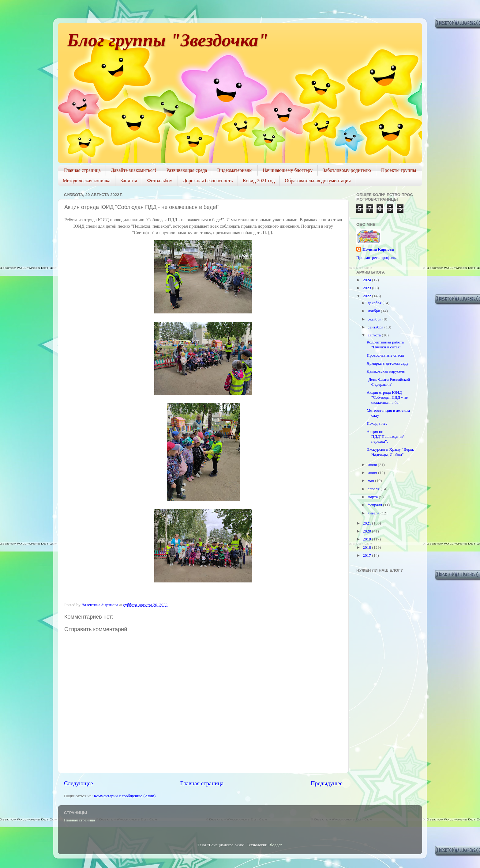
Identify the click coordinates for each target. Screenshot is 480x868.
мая (371, 481)
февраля (375, 505)
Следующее (79, 783)
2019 (367, 539)
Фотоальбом (160, 181)
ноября (374, 311)
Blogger (275, 845)
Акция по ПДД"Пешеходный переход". (386, 436)
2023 (367, 288)
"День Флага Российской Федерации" (388, 382)
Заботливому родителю (347, 170)
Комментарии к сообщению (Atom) (125, 796)
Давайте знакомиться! (134, 170)
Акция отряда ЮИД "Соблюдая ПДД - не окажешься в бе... (387, 397)
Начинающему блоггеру (288, 170)
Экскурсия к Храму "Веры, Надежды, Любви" (390, 452)
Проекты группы (399, 170)
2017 (367, 555)
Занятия (129, 181)
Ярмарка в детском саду (388, 363)
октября (375, 319)
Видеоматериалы (235, 170)
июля (373, 465)
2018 (367, 547)
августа (375, 335)
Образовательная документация (318, 181)
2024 (367, 280)
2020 (367, 531)
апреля (374, 489)
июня (373, 473)
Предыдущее (327, 783)
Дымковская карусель (386, 371)
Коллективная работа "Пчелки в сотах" (385, 345)
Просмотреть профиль (376, 258)
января (374, 513)
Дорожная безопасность (208, 181)
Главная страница (82, 170)
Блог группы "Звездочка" (168, 40)
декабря (375, 303)
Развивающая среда (187, 170)
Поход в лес (377, 423)
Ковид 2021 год (259, 181)
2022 (367, 296)
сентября (376, 327)
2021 (367, 523)
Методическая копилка (86, 181)
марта (373, 497)
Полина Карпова (378, 249)
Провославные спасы (385, 355)
